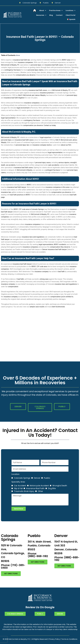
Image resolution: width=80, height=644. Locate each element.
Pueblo (47, 478)
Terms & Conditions (69, 639)
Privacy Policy (54, 639)
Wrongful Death (60, 486)
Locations (70, 10)
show (18, 55)
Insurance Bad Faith (35, 488)
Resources (41, 15)
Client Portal (70, 15)
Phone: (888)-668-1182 (38, 555)
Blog (51, 15)
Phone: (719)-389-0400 (13, 566)
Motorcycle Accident (39, 486)
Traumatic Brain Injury (24, 491)
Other (40, 491)
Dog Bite (52, 488)
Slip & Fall (18, 488)
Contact (59, 15)
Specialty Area (18, 482)
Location (15, 474)
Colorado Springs (22, 478)
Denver (37, 478)
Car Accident (20, 486)
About (43, 10)
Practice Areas (56, 10)
